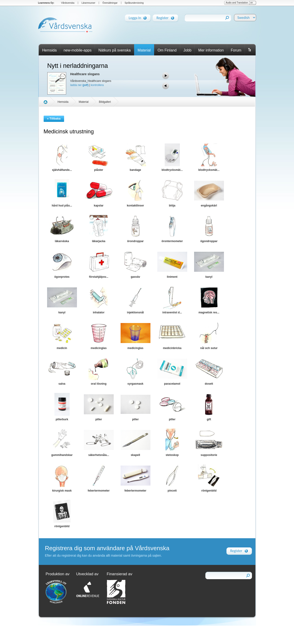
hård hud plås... (62, 206)
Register (162, 17)
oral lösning (99, 384)
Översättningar (110, 3)
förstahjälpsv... (99, 277)
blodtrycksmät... (172, 170)
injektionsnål (135, 312)
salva (62, 384)
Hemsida (49, 50)
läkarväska (62, 241)
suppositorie (209, 455)
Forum (236, 50)
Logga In (135, 17)
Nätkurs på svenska (114, 50)
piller (99, 419)
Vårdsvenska (68, 3)
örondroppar (136, 241)
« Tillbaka (54, 119)
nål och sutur (209, 348)
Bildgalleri (105, 102)
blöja (172, 206)
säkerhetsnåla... (99, 455)
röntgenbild (209, 491)
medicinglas (99, 348)
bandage (135, 170)
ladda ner (79, 85)
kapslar (99, 206)
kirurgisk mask (62, 491)
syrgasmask (135, 384)
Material (144, 50)
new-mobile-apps (78, 50)
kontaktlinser (135, 206)
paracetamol (172, 384)
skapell (135, 455)
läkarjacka (99, 241)
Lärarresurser (88, 3)
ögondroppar (209, 241)
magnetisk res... (209, 312)
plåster (99, 170)
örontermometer (172, 241)
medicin (62, 348)
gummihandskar (62, 455)
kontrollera (97, 85)
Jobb (188, 50)
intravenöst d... (172, 312)
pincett (172, 491)
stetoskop (172, 455)
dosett (209, 384)
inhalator (99, 312)
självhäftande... (62, 170)
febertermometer (99, 491)
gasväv (135, 277)
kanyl (209, 277)
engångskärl (209, 206)
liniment (172, 277)
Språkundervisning (134, 3)
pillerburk (62, 419)
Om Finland (167, 50)
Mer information (211, 50)
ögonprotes (62, 277)
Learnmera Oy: (46, 3)
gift (209, 419)
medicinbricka (172, 348)
